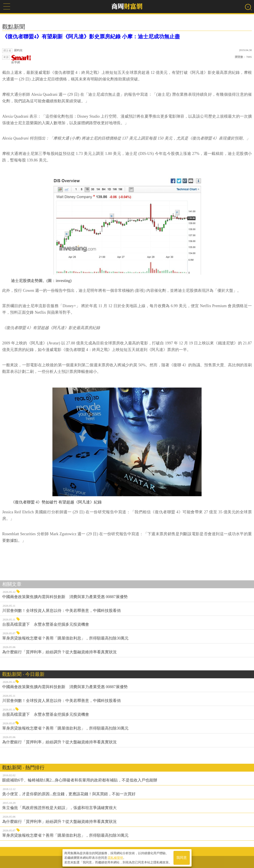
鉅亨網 (21, 59)
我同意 (182, 857)
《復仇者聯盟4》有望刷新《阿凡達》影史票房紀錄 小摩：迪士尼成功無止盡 (91, 37)
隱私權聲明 (115, 857)
